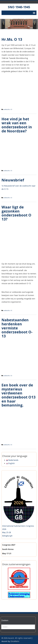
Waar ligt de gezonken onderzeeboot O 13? (16, 213)
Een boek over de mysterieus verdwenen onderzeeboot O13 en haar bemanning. (19, 395)
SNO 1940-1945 (19, 7)
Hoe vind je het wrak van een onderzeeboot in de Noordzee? (17, 125)
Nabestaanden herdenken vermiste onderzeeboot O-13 (17, 328)
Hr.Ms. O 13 (12, 39)
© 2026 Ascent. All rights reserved (16, 638)
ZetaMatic (15, 641)
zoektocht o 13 (8, 109)
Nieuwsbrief (13, 180)
